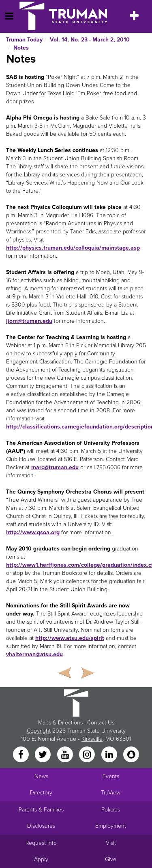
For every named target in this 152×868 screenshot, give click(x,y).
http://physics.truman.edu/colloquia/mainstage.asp (73, 248)
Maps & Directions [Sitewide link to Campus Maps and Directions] (60, 723)
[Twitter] (44, 755)
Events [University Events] (111, 776)
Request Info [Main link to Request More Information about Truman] (41, 843)
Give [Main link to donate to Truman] (111, 859)
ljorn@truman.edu (29, 321)
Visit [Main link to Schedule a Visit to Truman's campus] (111, 843)
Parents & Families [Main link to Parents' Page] (41, 810)
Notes (21, 48)
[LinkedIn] (110, 755)
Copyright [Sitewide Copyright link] (39, 731)
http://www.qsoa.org (33, 532)
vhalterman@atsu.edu (34, 654)
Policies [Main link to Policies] (111, 810)
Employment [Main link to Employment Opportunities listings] (111, 826)
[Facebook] (21, 755)
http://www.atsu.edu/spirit (70, 638)
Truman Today (24, 40)
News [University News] (41, 776)
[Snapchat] (131, 755)
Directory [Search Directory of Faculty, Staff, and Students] (41, 793)
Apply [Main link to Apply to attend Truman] (41, 859)
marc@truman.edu (55, 467)
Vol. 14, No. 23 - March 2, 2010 (90, 40)
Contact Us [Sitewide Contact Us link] (101, 723)
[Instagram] (88, 755)
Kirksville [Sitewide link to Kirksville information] (92, 739)
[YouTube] (66, 755)
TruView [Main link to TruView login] (111, 793)
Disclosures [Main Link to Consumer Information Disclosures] (41, 826)
